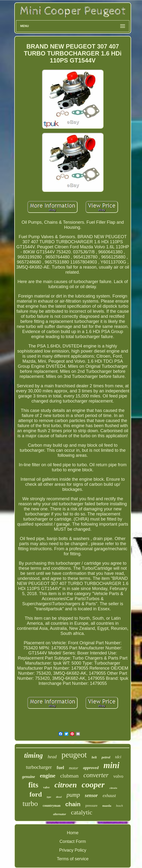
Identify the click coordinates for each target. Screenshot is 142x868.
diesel (59, 797)
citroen (66, 785)
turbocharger (39, 767)
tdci (118, 757)
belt (94, 757)
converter (96, 775)
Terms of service (73, 859)
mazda (107, 806)
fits (33, 785)
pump (73, 795)
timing (33, 755)
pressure (91, 806)
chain (73, 804)
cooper (93, 785)
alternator (59, 814)
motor (73, 768)
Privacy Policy (73, 850)
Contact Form (73, 841)
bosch (119, 806)
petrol (106, 757)
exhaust (109, 796)
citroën (113, 788)
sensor (91, 795)
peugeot (74, 755)
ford (36, 794)
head (52, 757)
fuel (60, 767)
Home (73, 833)
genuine (28, 777)
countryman (51, 806)
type (49, 797)
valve (46, 787)
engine (48, 776)
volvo (118, 776)
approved (91, 768)
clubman (69, 776)
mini (111, 765)
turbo (30, 803)
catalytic (82, 812)
